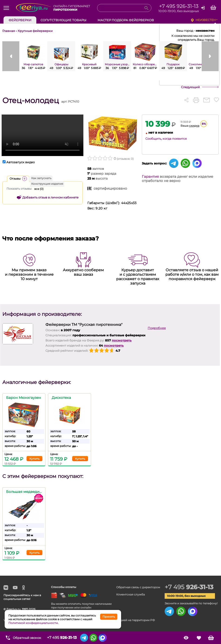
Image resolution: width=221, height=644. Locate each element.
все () (39, 189)
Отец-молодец (31, 100)
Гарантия (150, 176)
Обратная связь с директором (138, 587)
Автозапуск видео (20, 162)
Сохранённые (199, 638)
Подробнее (157, 328)
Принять (109, 617)
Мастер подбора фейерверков (126, 20)
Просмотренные (186, 638)
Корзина (211, 638)
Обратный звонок (27, 638)
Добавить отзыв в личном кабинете (50, 197)
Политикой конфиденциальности (33, 623)
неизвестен (206, 20)
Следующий (190, 87)
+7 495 (189, 587)
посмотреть (122, 340)
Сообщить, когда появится (166, 139)
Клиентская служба (131, 594)
